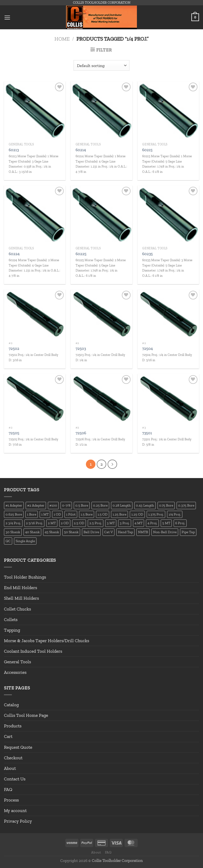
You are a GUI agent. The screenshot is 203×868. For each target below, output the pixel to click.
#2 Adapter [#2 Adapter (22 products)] (36, 505)
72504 (147, 349)
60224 (14, 254)
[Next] (113, 464)
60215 (147, 150)
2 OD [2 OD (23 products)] (65, 523)
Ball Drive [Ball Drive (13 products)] (91, 532)
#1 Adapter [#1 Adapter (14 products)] (14, 505)
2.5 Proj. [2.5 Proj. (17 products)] (96, 523)
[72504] (168, 314)
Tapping (12, 630)
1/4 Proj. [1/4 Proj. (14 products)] (175, 514)
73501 (147, 433)
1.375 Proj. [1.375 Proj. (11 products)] (156, 514)
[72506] (101, 398)
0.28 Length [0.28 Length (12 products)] (122, 505)
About (10, 768)
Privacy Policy (18, 821)
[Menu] (7, 17)
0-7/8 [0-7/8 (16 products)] (66, 505)
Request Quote (18, 747)
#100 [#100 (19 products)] (53, 505)
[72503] (101, 314)
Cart (8, 737)
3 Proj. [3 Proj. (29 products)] (125, 523)
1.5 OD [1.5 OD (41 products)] (103, 514)
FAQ (8, 790)
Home (62, 39)
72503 (81, 349)
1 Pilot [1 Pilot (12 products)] (71, 514)
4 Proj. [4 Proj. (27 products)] (152, 523)
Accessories (15, 673)
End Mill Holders (20, 588)
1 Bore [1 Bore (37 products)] (32, 514)
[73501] (168, 398)
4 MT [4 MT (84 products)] (139, 523)
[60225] (101, 215)
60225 (81, 254)
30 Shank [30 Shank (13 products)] (13, 532)
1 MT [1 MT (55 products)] (45, 514)
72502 (14, 349)
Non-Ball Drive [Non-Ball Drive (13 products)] (165, 532)
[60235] (168, 215)
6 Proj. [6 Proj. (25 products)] (180, 523)
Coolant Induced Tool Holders (33, 651)
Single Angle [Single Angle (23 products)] (25, 541)
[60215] (168, 110)
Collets (11, 619)
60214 (81, 150)
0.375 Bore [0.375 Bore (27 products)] (186, 505)
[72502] (35, 314)
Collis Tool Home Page (26, 716)
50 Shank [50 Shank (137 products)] (71, 532)
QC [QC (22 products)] (8, 541)
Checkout (13, 758)
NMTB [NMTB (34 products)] (143, 532)
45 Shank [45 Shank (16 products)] (52, 532)
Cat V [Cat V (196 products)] (109, 532)
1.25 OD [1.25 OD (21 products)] (137, 514)
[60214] (101, 110)
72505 (14, 433)
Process (11, 800)
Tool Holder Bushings (25, 577)
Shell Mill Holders (21, 598)
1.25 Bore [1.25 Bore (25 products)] (119, 514)
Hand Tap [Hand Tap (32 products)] (125, 532)
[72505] (35, 398)
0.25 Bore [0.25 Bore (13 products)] (100, 505)
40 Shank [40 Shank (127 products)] (32, 532)
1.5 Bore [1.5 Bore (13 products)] (87, 514)
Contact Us (15, 779)
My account (15, 811)
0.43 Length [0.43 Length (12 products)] (145, 505)
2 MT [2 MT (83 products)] (52, 523)
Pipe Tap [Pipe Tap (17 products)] (188, 532)
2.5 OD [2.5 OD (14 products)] (79, 523)
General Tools (17, 662)
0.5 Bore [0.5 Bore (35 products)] (82, 505)
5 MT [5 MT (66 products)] (166, 523)
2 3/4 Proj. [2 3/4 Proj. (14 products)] (13, 523)
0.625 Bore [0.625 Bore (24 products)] (14, 514)
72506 (81, 433)
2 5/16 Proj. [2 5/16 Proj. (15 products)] (34, 523)
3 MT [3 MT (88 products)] (111, 523)
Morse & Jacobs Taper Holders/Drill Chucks (47, 641)
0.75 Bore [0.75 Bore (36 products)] (166, 505)
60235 (147, 254)
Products (13, 726)
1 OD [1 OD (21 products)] (57, 514)
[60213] (35, 110)
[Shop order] (101, 65)
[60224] (35, 215)
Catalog (11, 705)
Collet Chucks (17, 609)
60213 (14, 150)
